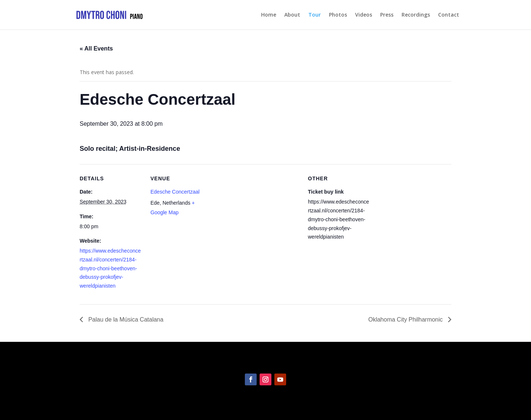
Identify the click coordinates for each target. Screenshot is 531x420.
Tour (315, 15)
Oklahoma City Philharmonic (406, 320)
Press (387, 15)
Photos (338, 15)
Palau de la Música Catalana (125, 320)
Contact (449, 15)
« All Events (96, 48)
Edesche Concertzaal (175, 192)
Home (269, 15)
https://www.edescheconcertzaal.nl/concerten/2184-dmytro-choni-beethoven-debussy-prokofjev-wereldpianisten (110, 268)
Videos (364, 15)
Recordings (416, 15)
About (292, 15)
